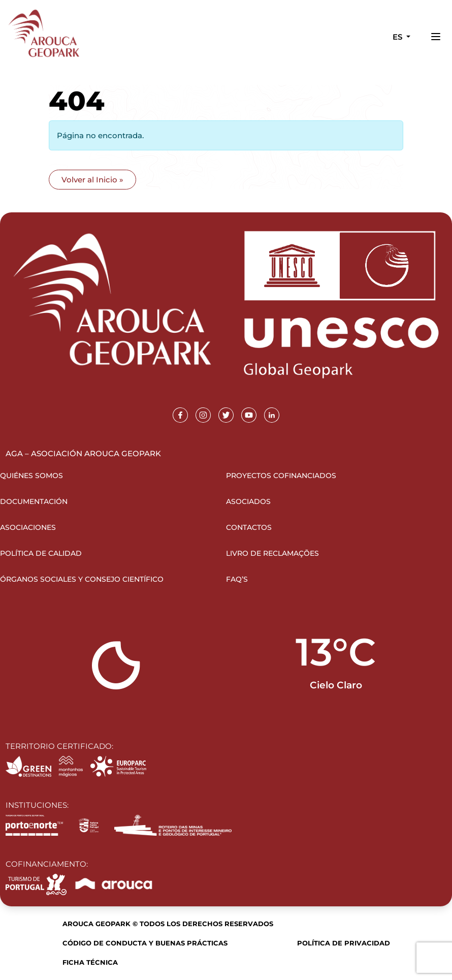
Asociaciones (28, 527)
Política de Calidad (41, 553)
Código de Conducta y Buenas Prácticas (145, 943)
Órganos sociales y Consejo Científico (82, 579)
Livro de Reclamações (272, 553)
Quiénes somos (31, 476)
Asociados (248, 501)
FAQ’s (237, 579)
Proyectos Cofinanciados (281, 476)
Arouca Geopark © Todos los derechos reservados (168, 924)
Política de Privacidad (344, 943)
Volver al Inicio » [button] (92, 180)
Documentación (34, 501)
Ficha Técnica (90, 962)
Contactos (249, 527)
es (398, 37)
